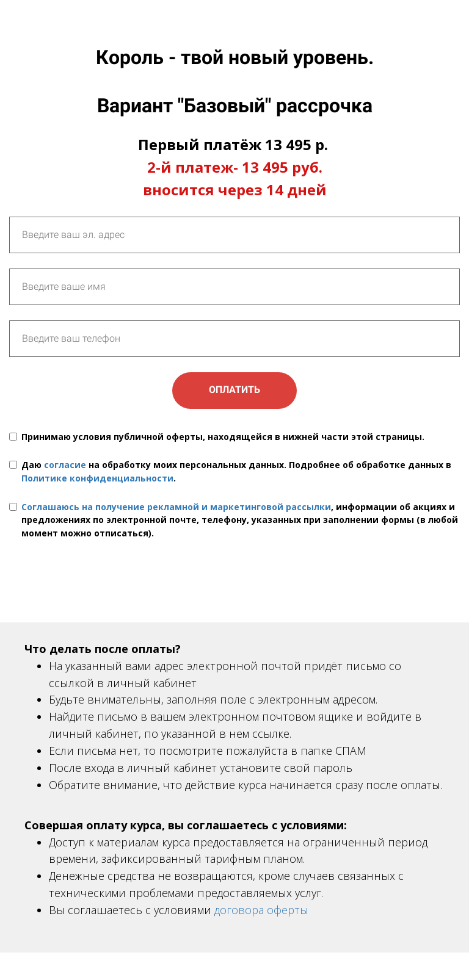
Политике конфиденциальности (97, 478)
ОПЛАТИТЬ (234, 390)
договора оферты (261, 910)
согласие (65, 465)
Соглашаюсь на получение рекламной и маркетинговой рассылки (176, 507)
